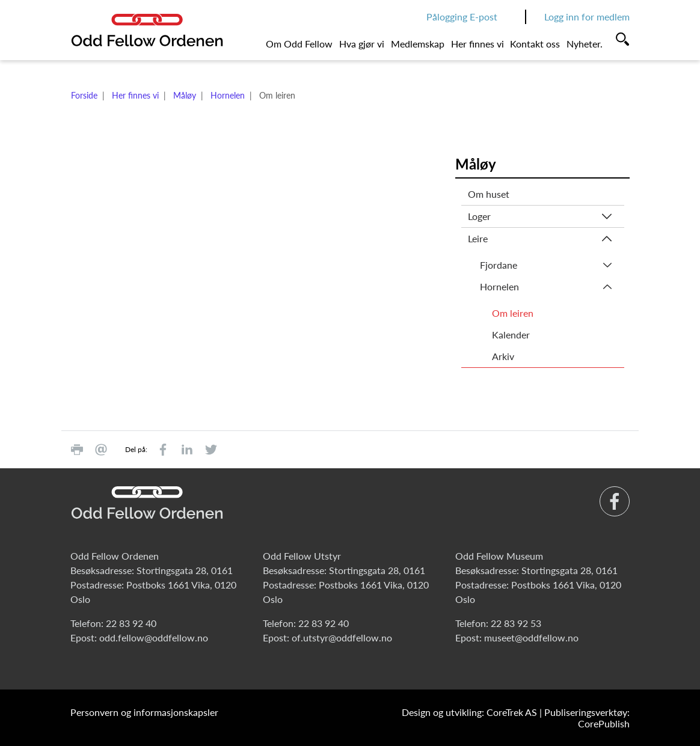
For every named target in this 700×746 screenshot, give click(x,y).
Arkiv (503, 356)
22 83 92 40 (131, 623)
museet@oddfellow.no (531, 637)
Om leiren (513, 313)
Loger (479, 216)
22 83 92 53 (516, 623)
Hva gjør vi (362, 44)
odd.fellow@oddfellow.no (154, 637)
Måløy (185, 95)
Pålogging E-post (462, 17)
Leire (478, 238)
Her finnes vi (477, 44)
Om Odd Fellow (299, 44)
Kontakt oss (535, 44)
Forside (84, 95)
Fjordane (499, 265)
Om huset (489, 194)
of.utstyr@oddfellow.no (342, 637)
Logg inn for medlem (587, 17)
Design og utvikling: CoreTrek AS (469, 712)
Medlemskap (418, 44)
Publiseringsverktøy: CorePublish (587, 718)
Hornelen (228, 95)
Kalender (511, 335)
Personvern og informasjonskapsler (144, 712)
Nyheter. (585, 44)
